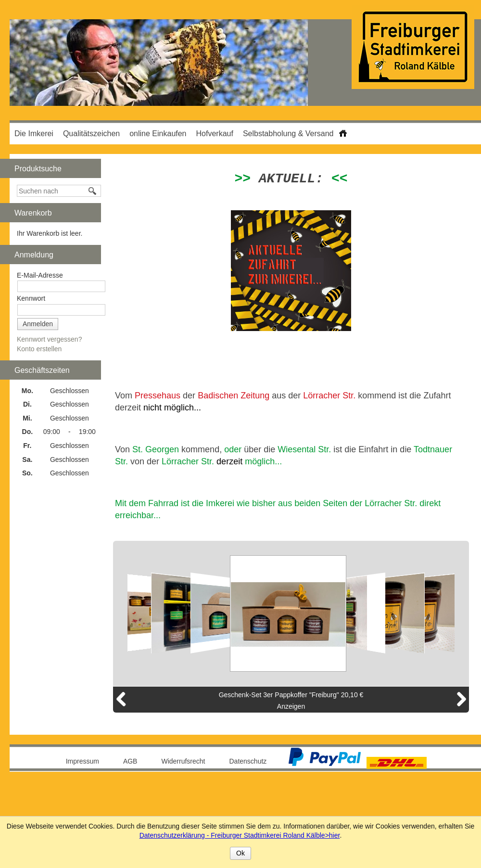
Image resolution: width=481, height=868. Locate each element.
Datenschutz (248, 761)
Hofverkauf (215, 134)
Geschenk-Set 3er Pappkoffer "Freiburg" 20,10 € (291, 695)
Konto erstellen (39, 349)
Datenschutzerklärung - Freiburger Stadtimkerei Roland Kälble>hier (240, 835)
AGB (130, 761)
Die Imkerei (34, 134)
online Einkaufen (158, 134)
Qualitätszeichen (91, 134)
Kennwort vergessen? (49, 339)
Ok (240, 853)
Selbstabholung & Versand (288, 134)
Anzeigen (291, 706)
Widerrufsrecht (183, 761)
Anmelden (38, 324)
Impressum (82, 761)
